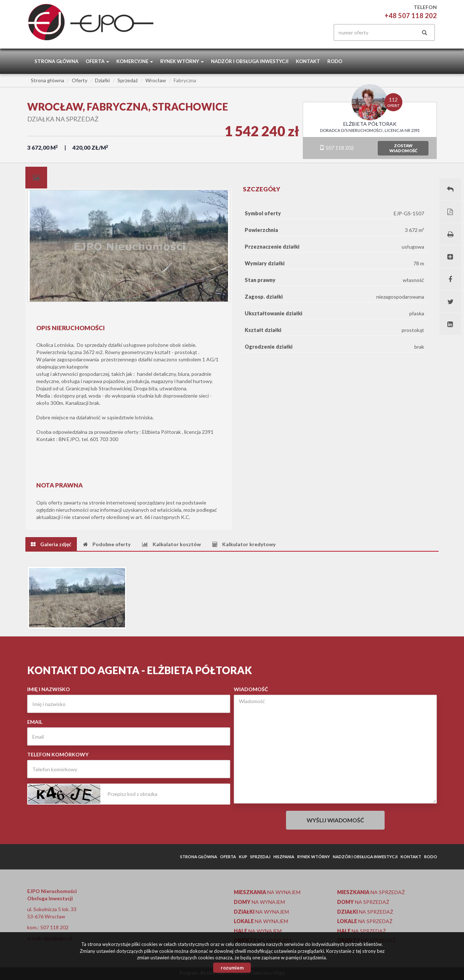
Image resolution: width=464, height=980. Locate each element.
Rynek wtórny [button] (182, 61)
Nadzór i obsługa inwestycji (250, 61)
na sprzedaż (371, 892)
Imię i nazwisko (49, 689)
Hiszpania (284, 857)
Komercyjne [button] (135, 61)
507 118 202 (337, 148)
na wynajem (267, 892)
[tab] (36, 178)
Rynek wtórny (314, 857)
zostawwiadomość (403, 148)
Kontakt (308, 61)
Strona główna (56, 61)
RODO (335, 61)
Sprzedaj (260, 857)
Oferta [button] (97, 61)
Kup (243, 857)
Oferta (228, 857)
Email (35, 722)
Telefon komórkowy (58, 754)
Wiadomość (251, 689)
